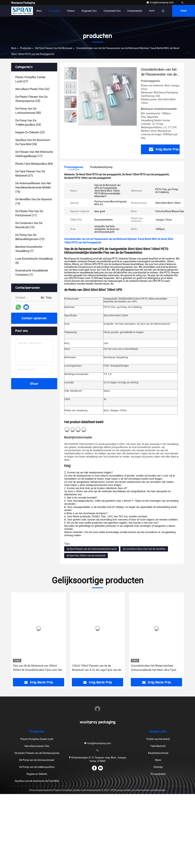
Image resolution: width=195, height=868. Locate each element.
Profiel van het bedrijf (158, 739)
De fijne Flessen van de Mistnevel (54, 48)
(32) (32, 89)
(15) (34, 201)
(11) (29, 213)
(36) (33, 142)
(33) (28, 123)
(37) (30, 174)
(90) (28, 111)
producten (26, 48)
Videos (71, 11)
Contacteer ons (112, 11)
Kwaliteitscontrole (158, 753)
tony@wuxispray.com (160, 2)
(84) (34, 164)
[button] (70, 121)
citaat (184, 11)
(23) (31, 99)
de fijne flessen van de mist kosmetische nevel (92, 549)
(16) (33, 187)
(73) (30, 237)
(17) (34, 154)
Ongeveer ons (89, 11)
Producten (54, 11)
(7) (29, 249)
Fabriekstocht (158, 746)
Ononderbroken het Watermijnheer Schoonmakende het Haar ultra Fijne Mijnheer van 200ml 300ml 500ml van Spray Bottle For (154, 668)
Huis (39, 11)
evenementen (135, 11)
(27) (31, 79)
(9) (34, 261)
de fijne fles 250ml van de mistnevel (86, 556)
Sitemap (158, 767)
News (158, 760)
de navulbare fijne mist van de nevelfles (144, 549)
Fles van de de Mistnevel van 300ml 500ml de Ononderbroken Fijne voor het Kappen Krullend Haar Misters (37, 668)
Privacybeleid (158, 774)
